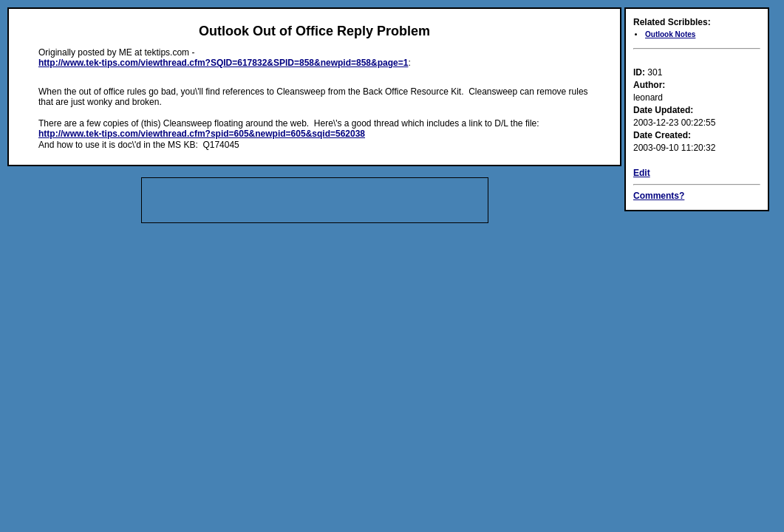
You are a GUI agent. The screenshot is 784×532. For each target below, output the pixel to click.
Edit (642, 173)
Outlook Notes (670, 34)
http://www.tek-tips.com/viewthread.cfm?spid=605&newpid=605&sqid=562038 (202, 134)
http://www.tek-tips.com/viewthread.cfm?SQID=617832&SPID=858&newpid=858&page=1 (223, 63)
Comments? (659, 196)
